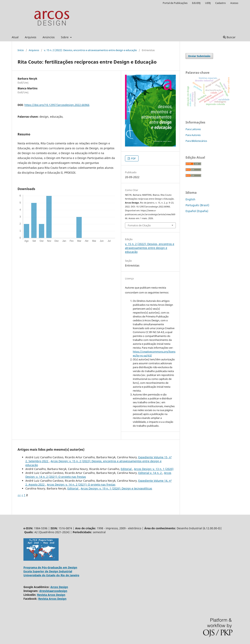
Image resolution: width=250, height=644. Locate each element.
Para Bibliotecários (196, 141)
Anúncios (49, 37)
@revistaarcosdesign (53, 591)
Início (21, 50)
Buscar (229, 37)
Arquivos (31, 37)
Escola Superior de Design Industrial (48, 571)
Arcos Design (59, 587)
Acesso (234, 3)
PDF (133, 158)
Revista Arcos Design (51, 595)
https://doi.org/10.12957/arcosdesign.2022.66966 (57, 105)
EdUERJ (196, 3)
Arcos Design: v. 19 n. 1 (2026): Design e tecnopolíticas (116, 488)
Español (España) (197, 211)
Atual (15, 37)
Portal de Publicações (175, 3)
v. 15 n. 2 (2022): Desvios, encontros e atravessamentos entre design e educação (90, 50)
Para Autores (193, 135)
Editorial (127, 469)
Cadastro (221, 3)
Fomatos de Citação (139, 225)
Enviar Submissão (199, 56)
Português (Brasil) (197, 205)
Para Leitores (193, 129)
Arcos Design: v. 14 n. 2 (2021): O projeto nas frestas (81, 485)
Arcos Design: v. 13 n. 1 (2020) (154, 469)
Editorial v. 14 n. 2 (150, 473)
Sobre (65, 37)
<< (19, 495)
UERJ (208, 3)
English (190, 199)
